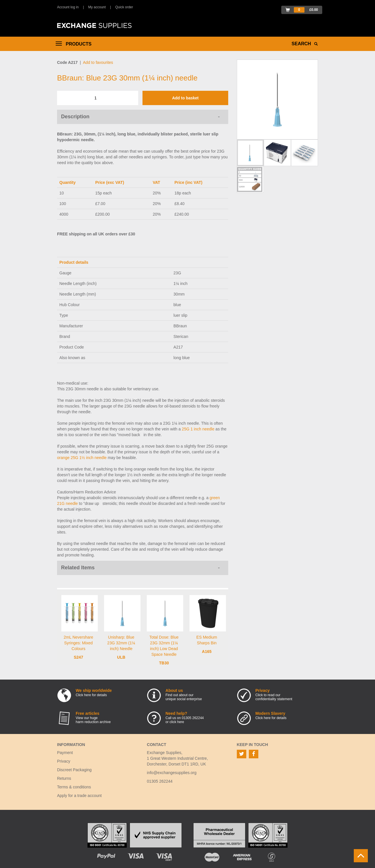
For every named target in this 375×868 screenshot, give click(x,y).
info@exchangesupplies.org (172, 773)
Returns (64, 778)
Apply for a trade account (79, 796)
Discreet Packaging (74, 770)
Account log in (68, 7)
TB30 (164, 663)
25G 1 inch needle (198, 429)
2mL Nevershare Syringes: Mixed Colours (78, 643)
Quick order (124, 7)
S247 (78, 657)
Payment (65, 753)
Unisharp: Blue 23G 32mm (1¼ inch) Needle (121, 643)
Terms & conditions (74, 787)
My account (97, 7)
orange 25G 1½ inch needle (82, 458)
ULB (121, 657)
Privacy (64, 761)
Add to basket (185, 98)
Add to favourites (98, 62)
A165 (207, 652)
